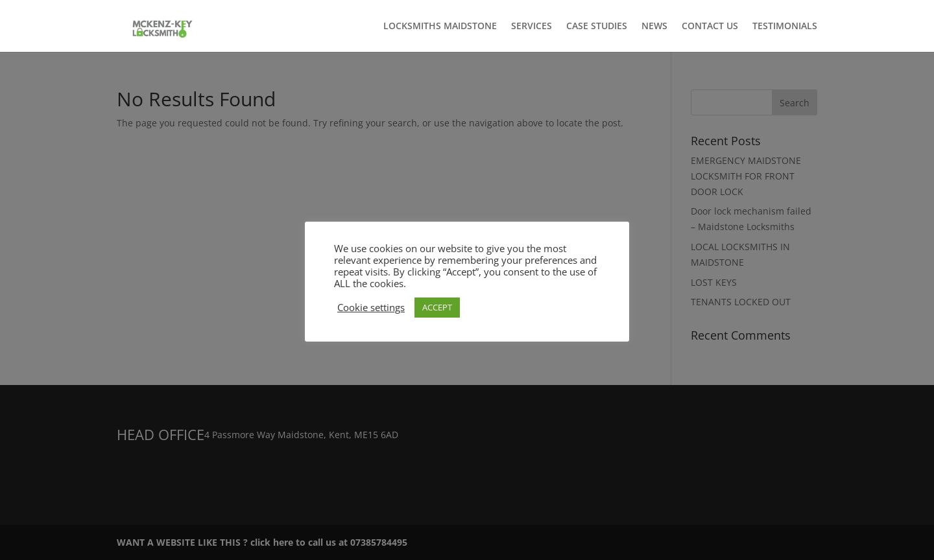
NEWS (654, 27)
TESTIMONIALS (785, 27)
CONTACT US (710, 27)
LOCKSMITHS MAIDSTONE (440, 27)
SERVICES (532, 27)
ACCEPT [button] (437, 307)
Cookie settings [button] (371, 307)
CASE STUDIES (597, 27)
